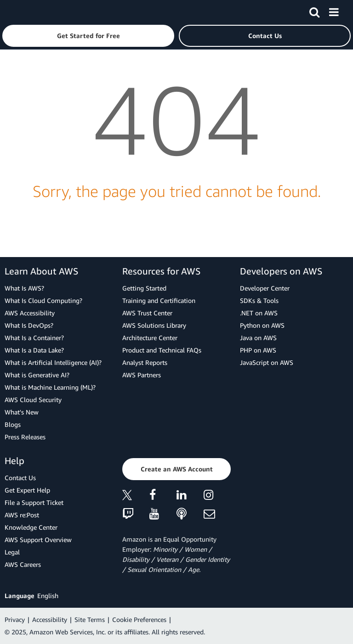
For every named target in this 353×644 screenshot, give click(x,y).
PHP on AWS (258, 350)
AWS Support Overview (38, 540)
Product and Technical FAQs (162, 350)
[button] (88, 36)
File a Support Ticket (34, 502)
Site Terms (90, 619)
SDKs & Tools (259, 300)
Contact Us (20, 478)
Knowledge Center (31, 527)
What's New (22, 412)
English (48, 596)
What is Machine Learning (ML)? (50, 387)
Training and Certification (159, 300)
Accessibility (50, 619)
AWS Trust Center (147, 313)
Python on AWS (262, 325)
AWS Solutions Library (154, 325)
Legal (12, 552)
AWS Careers (23, 564)
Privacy (15, 619)
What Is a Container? (34, 338)
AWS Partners (142, 375)
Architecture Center (150, 338)
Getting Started (144, 288)
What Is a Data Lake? (34, 350)
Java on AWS (258, 338)
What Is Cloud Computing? (43, 300)
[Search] (314, 11)
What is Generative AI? (37, 375)
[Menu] (334, 11)
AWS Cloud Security (33, 400)
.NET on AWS (259, 313)
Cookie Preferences (139, 619)
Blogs (13, 424)
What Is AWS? (24, 288)
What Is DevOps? (29, 325)
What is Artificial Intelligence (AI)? (53, 362)
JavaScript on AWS (267, 362)
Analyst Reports (145, 362)
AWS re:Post (22, 515)
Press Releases (25, 437)
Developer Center (265, 288)
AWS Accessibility (30, 313)
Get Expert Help (27, 490)
